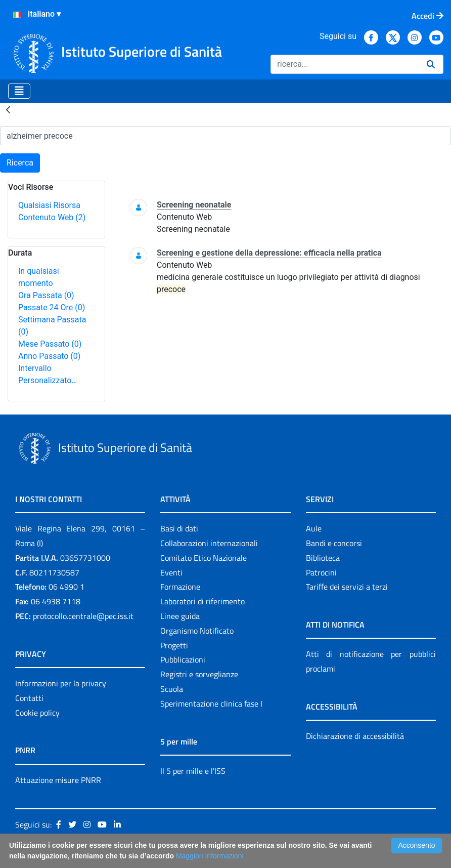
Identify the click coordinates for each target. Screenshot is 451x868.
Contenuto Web (52, 217)
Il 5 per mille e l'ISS (193, 771)
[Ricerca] (345, 64)
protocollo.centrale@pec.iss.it (83, 616)
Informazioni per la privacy (61, 683)
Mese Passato (50, 344)
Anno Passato (49, 356)
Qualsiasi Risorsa (49, 205)
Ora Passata (46, 295)
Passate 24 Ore (52, 307)
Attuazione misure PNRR (58, 780)
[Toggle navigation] (19, 91)
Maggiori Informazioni (210, 856)
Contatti (29, 698)
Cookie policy (37, 713)
